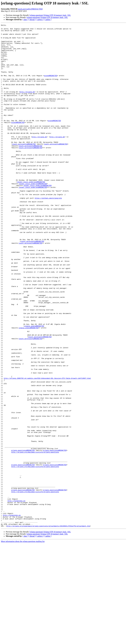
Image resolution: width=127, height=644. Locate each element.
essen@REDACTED (51, 86)
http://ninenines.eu (16, 596)
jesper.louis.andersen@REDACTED (31, 214)
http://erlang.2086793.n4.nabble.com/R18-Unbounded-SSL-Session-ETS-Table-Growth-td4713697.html (47, 449)
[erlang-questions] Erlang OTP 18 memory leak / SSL (50, 15)
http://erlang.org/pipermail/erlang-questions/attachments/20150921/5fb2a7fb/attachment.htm (48, 626)
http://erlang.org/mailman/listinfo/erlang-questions (35, 538)
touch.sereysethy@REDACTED (30, 9)
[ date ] (25, 20)
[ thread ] (32, 20)
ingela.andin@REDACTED (34, 386)
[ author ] (48, 20)
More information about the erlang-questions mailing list (23, 642)
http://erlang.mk (27, 105)
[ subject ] (40, 20)
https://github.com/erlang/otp (48, 233)
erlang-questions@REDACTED (23, 536)
